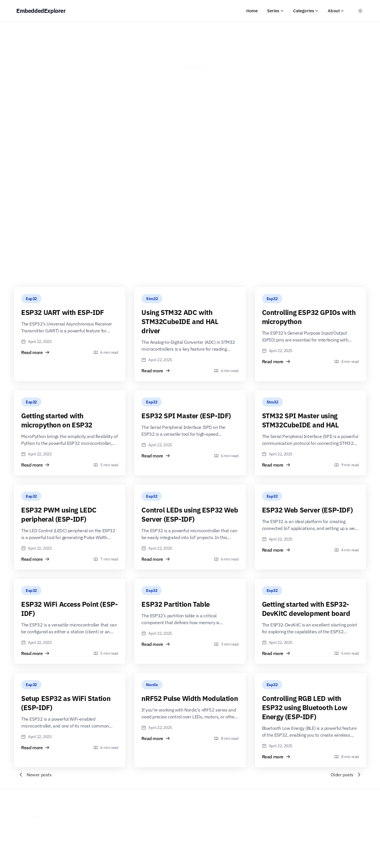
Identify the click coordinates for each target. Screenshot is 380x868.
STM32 (140, 838)
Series (276, 11)
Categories (306, 11)
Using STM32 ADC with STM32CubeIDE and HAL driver (180, 322)
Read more (35, 352)
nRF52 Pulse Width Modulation (190, 698)
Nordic (152, 685)
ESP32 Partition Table (176, 604)
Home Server (206, 838)
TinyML (201, 830)
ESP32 (140, 822)
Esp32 (31, 299)
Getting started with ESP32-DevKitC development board (306, 609)
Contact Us (264, 838)
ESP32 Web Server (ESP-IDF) (307, 510)
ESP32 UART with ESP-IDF (63, 312)
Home (252, 11)
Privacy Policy (266, 830)
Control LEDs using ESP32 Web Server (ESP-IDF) (190, 515)
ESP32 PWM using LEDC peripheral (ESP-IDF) (59, 515)
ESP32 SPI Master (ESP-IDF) (186, 416)
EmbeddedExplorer (39, 814)
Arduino (201, 822)
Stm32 (152, 299)
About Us (263, 822)
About (336, 11)
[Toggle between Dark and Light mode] (360, 11)
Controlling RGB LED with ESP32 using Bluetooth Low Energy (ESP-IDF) (305, 708)
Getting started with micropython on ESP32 (57, 420)
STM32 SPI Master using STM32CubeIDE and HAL (300, 420)
